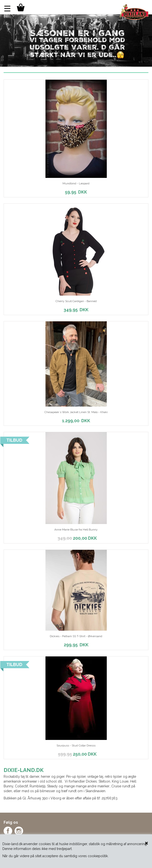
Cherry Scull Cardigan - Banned (76, 301)
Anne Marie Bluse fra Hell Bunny (76, 530)
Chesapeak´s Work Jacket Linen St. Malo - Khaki (76, 412)
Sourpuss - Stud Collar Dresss (76, 745)
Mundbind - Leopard (76, 183)
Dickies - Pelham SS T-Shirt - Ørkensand (76, 636)
